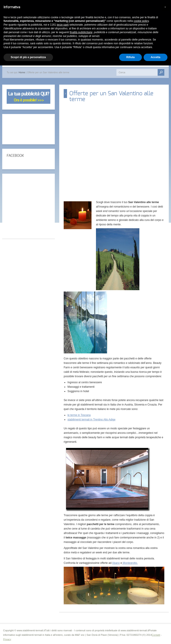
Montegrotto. (130, 563)
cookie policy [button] (141, 21)
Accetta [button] (156, 57)
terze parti (63, 25)
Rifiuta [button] (130, 57)
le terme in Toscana (79, 415)
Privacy (7, 639)
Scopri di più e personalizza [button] (28, 57)
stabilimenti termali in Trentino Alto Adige (91, 420)
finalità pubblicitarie (81, 32)
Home (22, 72)
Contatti (156, 635)
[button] (165, 7)
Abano (116, 563)
